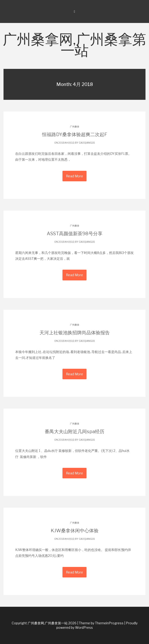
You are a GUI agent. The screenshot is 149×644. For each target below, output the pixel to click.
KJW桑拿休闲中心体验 (75, 531)
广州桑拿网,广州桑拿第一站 (74, 46)
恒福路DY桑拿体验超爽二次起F (75, 134)
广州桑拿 (75, 127)
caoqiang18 (87, 143)
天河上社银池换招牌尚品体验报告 (75, 333)
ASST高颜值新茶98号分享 (75, 234)
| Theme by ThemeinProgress (100, 623)
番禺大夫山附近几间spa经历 (74, 432)
